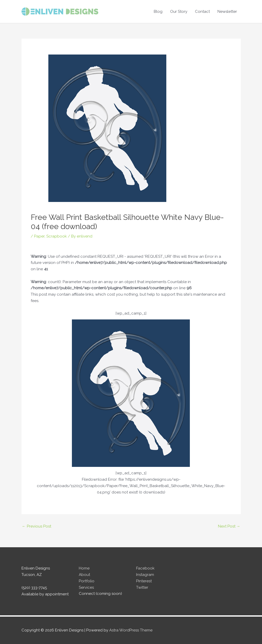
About (84, 575)
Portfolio (87, 581)
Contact (202, 12)
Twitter (142, 587)
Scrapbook (57, 236)
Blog (158, 12)
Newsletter (227, 12)
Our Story (179, 12)
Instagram (145, 575)
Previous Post (37, 526)
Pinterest (144, 581)
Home (84, 568)
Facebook (145, 568)
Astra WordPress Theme (131, 630)
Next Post (229, 526)
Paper (39, 236)
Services (86, 587)
